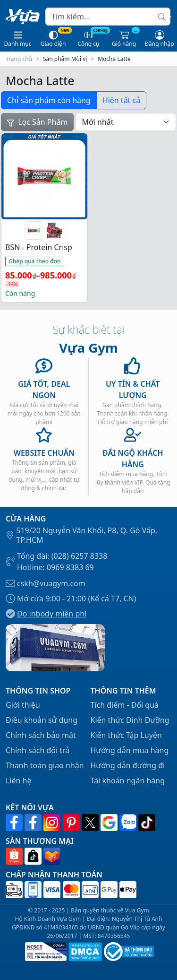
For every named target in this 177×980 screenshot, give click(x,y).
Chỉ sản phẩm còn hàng (49, 100)
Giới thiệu (23, 705)
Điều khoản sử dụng (42, 720)
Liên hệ (19, 781)
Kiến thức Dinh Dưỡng (130, 720)
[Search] (108, 17)
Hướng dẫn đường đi (128, 765)
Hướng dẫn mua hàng (130, 750)
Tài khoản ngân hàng (128, 781)
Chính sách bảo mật (41, 735)
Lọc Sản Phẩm (37, 122)
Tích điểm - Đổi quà (125, 705)
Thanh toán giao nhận (45, 765)
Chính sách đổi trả (38, 750)
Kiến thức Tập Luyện (126, 735)
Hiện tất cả (121, 100)
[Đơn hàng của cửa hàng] (126, 122)
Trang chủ (19, 59)
